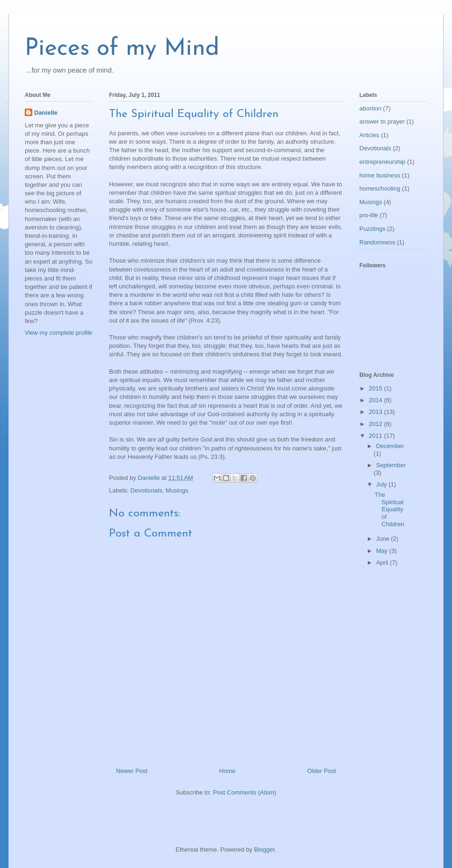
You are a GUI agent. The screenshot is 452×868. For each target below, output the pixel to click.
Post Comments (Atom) (244, 792)
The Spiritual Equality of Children (389, 509)
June (384, 539)
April (383, 563)
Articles (369, 135)
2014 (376, 400)
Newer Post (132, 771)
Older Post (322, 771)
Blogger (264, 850)
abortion (370, 108)
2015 (376, 388)
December (390, 446)
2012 (376, 424)
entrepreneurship (382, 162)
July (383, 484)
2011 (376, 436)
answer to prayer (382, 121)
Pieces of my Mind (122, 49)
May (383, 551)
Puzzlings (372, 229)
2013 (376, 412)
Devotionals (146, 490)
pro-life (369, 215)
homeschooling (380, 188)
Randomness (377, 242)
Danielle (46, 113)
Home (228, 771)
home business (380, 175)
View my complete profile (58, 333)
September (391, 465)
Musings (177, 490)
